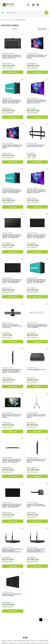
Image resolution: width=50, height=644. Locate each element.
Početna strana (5, 20)
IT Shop (12, 20)
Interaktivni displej (20, 20)
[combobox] (43, 29)
